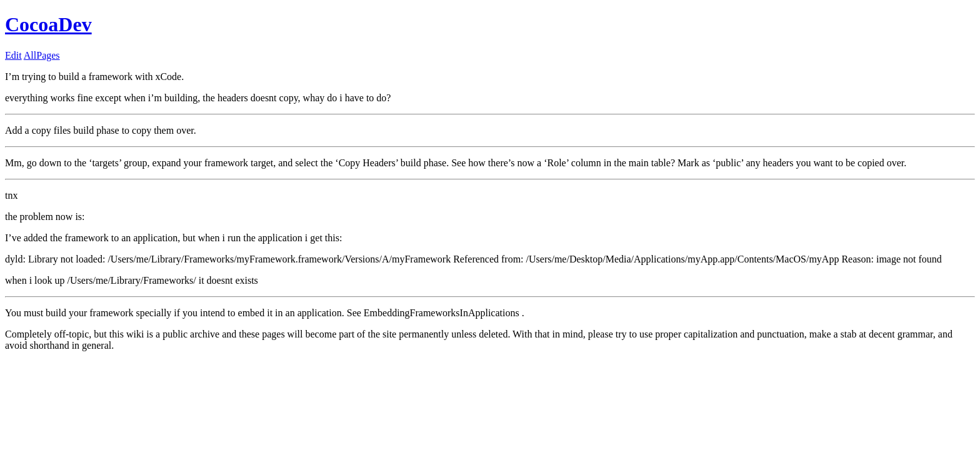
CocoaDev (48, 24)
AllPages (42, 55)
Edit (13, 55)
